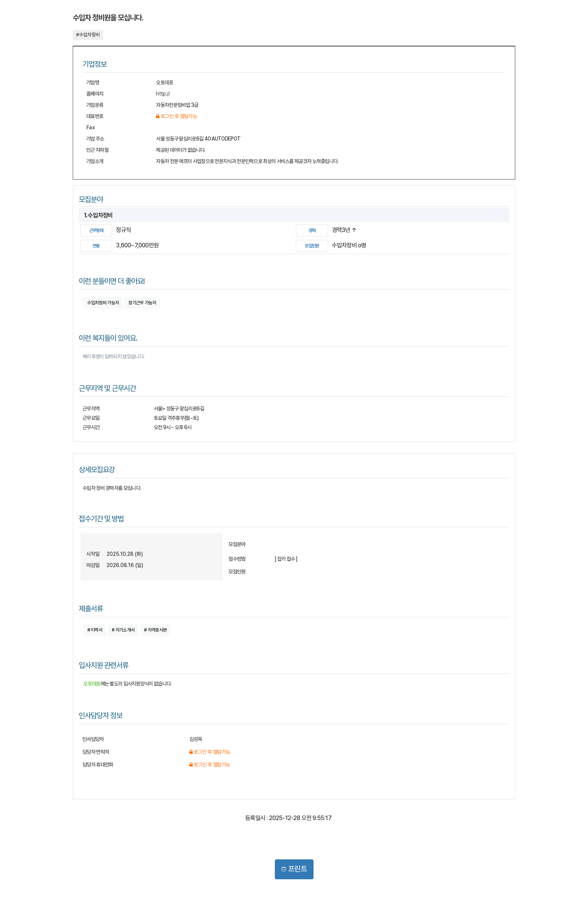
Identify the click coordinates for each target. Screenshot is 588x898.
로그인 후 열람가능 (176, 116)
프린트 (294, 869)
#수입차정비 (88, 35)
